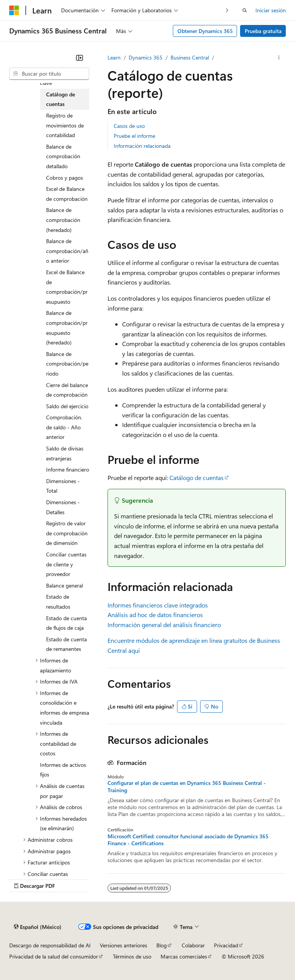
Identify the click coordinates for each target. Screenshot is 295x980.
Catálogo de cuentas (196, 478)
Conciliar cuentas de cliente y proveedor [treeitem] (66, 564)
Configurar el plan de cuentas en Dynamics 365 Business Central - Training (187, 786)
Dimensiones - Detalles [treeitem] (63, 507)
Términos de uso (132, 956)
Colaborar (193, 945)
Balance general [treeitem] (65, 585)
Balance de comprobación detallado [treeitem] (63, 156)
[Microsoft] (14, 10)
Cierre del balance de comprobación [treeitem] (67, 390)
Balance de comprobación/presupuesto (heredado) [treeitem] (67, 328)
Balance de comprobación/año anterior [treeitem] (67, 251)
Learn (114, 57)
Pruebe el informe (134, 136)
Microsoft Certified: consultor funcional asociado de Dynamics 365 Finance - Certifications (188, 840)
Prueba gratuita (263, 31)
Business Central (190, 57)
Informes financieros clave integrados (158, 605)
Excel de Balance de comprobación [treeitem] (67, 194)
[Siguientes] (227, 10)
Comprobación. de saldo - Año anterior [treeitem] (64, 427)
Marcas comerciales (184, 956)
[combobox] (49, 74)
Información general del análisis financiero (164, 625)
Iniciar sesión (271, 10)
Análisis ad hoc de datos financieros (155, 615)
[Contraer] (80, 58)
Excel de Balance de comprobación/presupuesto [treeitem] (67, 287)
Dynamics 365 (146, 57)
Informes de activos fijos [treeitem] (63, 770)
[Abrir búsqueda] (245, 10)
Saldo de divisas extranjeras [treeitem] (65, 453)
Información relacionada (142, 146)
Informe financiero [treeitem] (68, 469)
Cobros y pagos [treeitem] (65, 178)
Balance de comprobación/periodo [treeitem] (67, 364)
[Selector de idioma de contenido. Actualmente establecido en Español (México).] (38, 927)
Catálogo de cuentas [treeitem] (60, 99)
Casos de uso (129, 126)
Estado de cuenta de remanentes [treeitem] (66, 644)
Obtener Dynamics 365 (205, 31)
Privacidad (226, 945)
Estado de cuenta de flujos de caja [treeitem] (66, 623)
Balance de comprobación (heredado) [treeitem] (63, 220)
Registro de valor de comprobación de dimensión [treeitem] (67, 533)
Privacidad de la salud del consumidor (54, 956)
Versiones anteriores (123, 945)
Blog (162, 945)
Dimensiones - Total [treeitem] (63, 486)
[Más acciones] (279, 58)
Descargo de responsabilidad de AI (50, 945)
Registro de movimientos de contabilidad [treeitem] (65, 125)
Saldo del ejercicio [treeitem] (67, 406)
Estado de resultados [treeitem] (58, 602)
